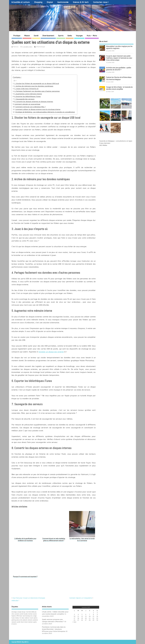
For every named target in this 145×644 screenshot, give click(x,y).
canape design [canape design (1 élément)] (21, 612)
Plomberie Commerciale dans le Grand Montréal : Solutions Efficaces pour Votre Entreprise (54, 629)
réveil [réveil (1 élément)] (22, 622)
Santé (36, 36)
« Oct (74, 622)
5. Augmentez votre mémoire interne (28, 94)
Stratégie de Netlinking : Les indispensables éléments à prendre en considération (45, 112)
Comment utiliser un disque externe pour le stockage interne (38, 109)
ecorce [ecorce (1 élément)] (35, 614)
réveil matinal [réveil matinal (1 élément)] (28, 622)
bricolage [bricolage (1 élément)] (14, 612)
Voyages (79, 36)
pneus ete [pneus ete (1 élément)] (19, 620)
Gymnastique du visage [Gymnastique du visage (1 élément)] (30, 616)
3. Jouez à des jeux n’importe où (26, 89)
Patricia (16, 47)
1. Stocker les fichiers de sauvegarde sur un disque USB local (37, 84)
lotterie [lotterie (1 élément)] (27, 618)
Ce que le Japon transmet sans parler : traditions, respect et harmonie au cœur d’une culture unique (119, 58)
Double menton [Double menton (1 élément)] (28, 614)
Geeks (70, 36)
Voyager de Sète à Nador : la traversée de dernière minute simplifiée (119, 88)
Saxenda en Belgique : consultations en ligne (116, 141)
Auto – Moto (92, 36)
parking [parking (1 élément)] (14, 620)
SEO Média (103, 145)
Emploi (50, 2)
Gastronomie (63, 2)
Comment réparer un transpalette (81, 598)
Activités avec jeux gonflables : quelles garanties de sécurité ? (119, 69)
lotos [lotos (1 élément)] (23, 618)
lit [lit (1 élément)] (20, 618)
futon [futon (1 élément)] (21, 616)
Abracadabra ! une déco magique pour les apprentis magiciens (119, 47)
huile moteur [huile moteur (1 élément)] (15, 618)
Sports (61, 36)
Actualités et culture (20, 2)
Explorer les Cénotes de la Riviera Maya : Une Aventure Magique (119, 78)
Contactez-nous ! (101, 2)
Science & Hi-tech (81, 2)
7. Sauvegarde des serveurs (24, 99)
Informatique (40, 47)
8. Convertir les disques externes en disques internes (34, 102)
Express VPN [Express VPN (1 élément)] (15, 616)
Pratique (17, 36)
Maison (27, 36)
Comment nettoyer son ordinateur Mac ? (30, 107)
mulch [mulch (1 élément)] (31, 618)
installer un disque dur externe (51, 352)
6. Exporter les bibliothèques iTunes (28, 97)
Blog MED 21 (22, 14)
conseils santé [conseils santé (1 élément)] (19, 614)
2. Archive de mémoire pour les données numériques (34, 86)
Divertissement (48, 36)
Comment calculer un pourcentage (27, 104)
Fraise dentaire (105, 143)
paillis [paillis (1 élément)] (36, 618)
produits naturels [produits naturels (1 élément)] (28, 620)
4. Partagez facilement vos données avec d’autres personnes (37, 91)
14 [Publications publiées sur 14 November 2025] (90, 616)
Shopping (38, 2)
